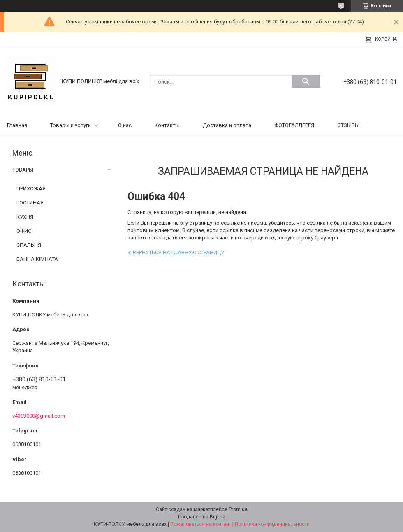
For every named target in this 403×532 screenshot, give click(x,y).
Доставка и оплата (227, 125)
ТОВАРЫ (23, 170)
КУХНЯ (25, 217)
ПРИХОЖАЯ (31, 189)
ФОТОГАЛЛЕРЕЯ (294, 125)
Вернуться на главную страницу (178, 252)
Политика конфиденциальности (272, 524)
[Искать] (306, 81)
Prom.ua (238, 509)
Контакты (167, 125)
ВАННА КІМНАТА (37, 259)
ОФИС (24, 231)
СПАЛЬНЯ (29, 245)
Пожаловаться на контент (201, 524)
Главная (17, 125)
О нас (125, 125)
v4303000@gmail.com (39, 416)
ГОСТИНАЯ (30, 203)
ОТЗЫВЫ (348, 125)
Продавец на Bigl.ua (202, 517)
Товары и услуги (71, 125)
